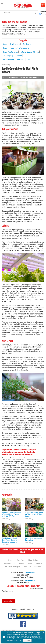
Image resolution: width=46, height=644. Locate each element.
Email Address (8, 591)
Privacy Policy (18, 640)
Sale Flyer (21, 560)
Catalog (42, 14)
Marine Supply (10, 564)
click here (35, 636)
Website (43, 12)
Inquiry (39, 564)
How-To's (27, 567)
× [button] (44, 633)
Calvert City (30, 580)
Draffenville (30, 573)
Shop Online (42, 5)
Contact (38, 567)
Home (11, 560)
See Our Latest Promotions (23, 609)
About (30, 564)
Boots (21, 564)
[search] (18, 13)
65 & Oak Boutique (12, 567)
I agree (27, 641)
